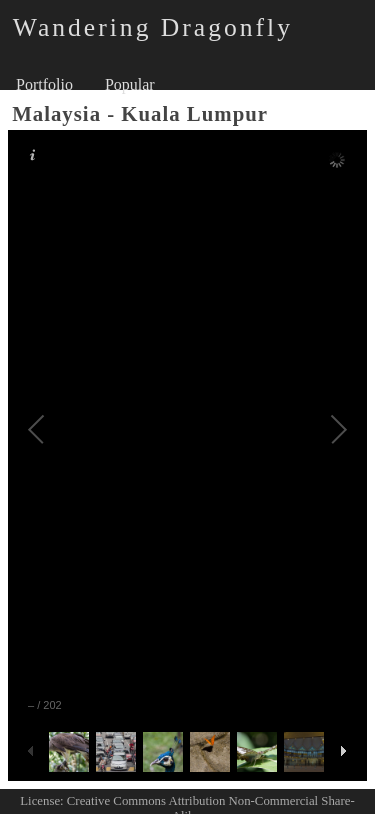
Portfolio (44, 84)
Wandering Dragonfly (153, 27)
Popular (130, 84)
